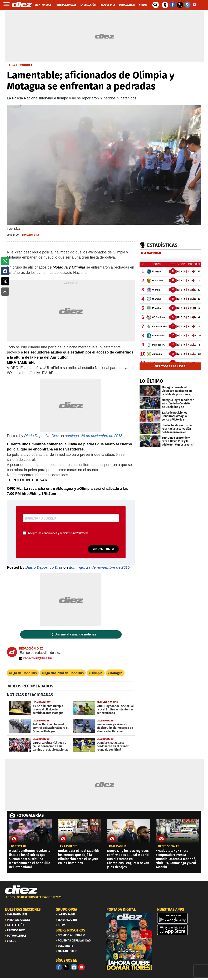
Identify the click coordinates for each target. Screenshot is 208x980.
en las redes (69, 846)
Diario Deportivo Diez (41, 436)
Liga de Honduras (24, 673)
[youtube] (81, 967)
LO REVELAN (18, 846)
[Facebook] (59, 967)
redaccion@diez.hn (36, 658)
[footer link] (104, 899)
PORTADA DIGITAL (121, 910)
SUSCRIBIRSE (103, 549)
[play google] (180, 918)
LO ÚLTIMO (151, 381)
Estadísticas (162, 245)
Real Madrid (118, 846)
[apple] (180, 930)
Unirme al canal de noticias (75, 634)
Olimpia (97, 673)
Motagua (116, 673)
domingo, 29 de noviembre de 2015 (94, 436)
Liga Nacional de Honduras (64, 673)
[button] (5, 261)
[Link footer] (21, 890)
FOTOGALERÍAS (30, 815)
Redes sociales (169, 846)
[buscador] (156, 5)
